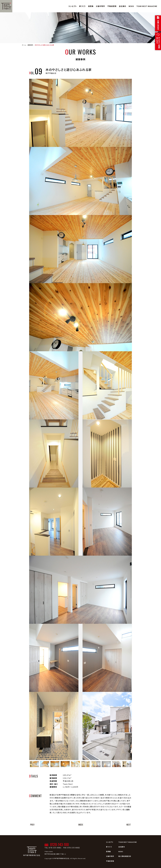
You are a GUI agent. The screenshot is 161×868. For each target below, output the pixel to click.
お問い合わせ (158, 25)
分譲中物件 (100, 6)
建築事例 (30, 45)
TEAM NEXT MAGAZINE (147, 6)
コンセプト (72, 6)
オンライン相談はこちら (158, 43)
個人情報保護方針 (125, 856)
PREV (32, 825)
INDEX (81, 825)
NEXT (129, 825)
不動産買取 (112, 6)
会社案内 (122, 6)
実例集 (91, 6)
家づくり (82, 6)
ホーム (24, 45)
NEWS (131, 6)
